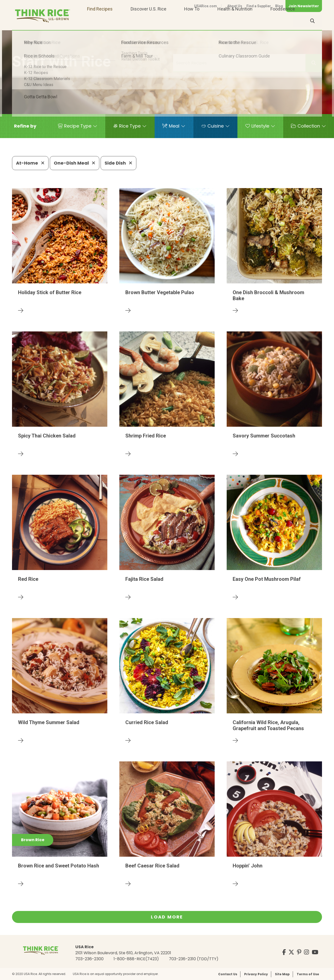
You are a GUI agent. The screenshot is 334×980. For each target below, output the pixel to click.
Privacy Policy (256, 974)
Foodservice (283, 21)
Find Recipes (100, 21)
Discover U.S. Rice (148, 21)
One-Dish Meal (75, 163)
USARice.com (206, 6)
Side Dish (118, 163)
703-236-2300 (89, 959)
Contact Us (228, 974)
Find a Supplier (259, 6)
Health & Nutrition (235, 21)
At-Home (30, 163)
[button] (25, 126)
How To (192, 21)
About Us (235, 6)
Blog (279, 6)
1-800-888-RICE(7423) (136, 959)
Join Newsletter (304, 6)
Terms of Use (308, 974)
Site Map (282, 974)
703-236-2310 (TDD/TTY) (194, 959)
